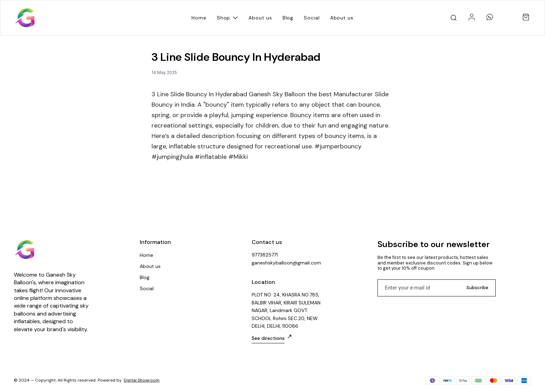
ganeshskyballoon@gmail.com (286, 263)
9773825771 (265, 255)
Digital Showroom (142, 380)
